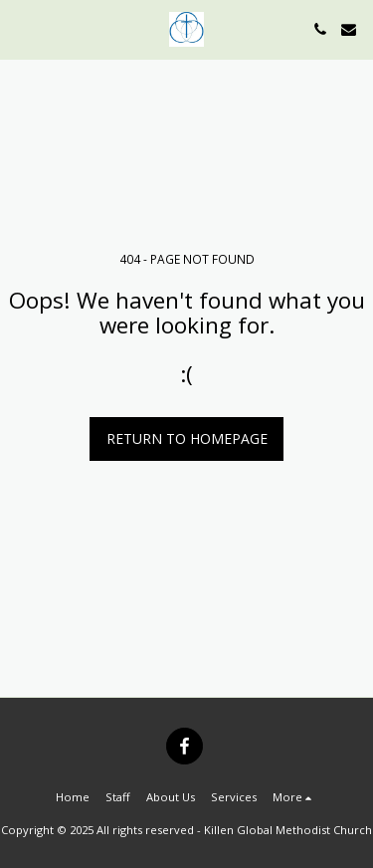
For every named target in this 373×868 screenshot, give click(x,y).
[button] (22, 28)
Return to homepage (187, 438)
